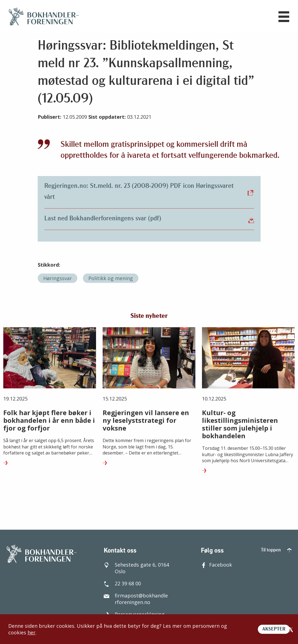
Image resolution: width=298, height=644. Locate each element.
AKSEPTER (274, 629)
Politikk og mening (111, 278)
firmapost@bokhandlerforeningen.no (136, 599)
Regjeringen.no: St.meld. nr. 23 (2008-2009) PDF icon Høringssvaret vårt (149, 192)
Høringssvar (58, 278)
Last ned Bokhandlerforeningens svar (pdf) (149, 219)
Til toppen (276, 550)
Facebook (216, 565)
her (32, 632)
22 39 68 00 (122, 583)
